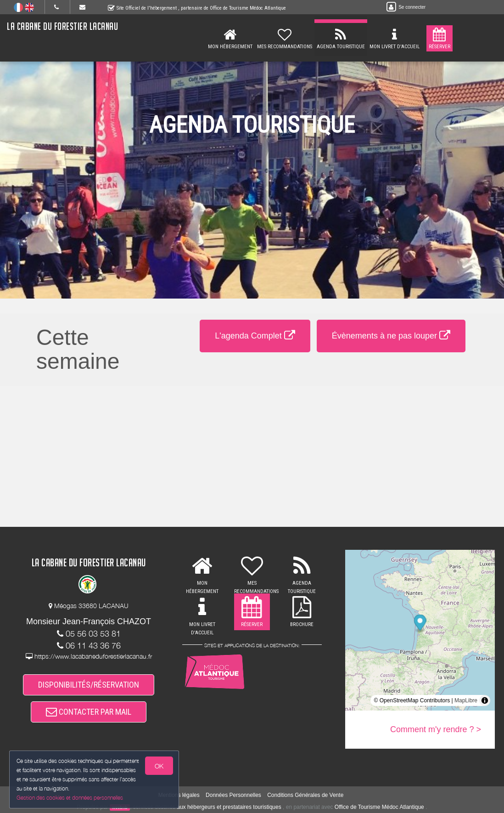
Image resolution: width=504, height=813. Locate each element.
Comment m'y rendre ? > (436, 729)
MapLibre (466, 700)
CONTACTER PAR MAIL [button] (89, 712)
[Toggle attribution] (485, 700)
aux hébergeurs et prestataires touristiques (229, 807)
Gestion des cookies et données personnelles (70, 798)
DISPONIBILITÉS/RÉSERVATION (89, 685)
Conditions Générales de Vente (305, 795)
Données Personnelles (233, 795)
